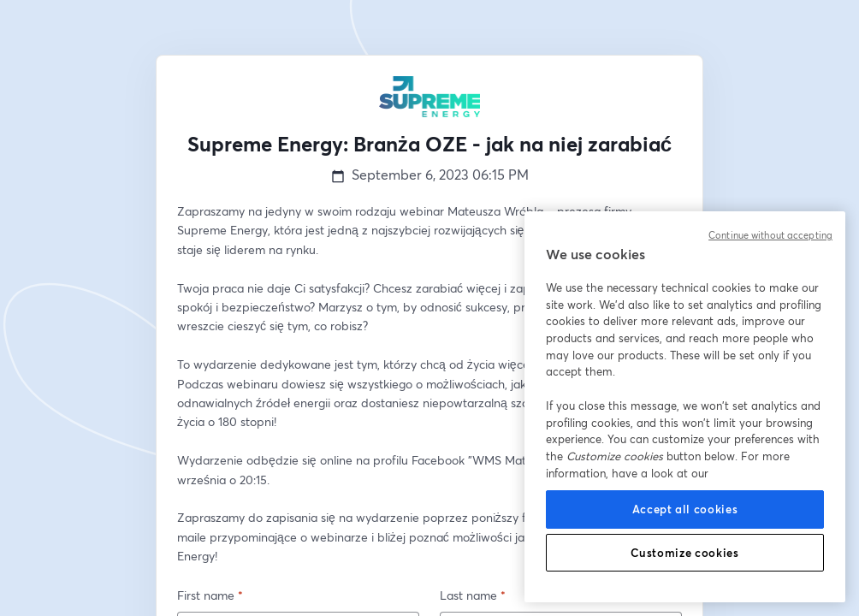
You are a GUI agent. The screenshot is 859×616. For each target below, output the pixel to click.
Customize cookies (684, 553)
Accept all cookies (685, 509)
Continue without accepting (770, 235)
